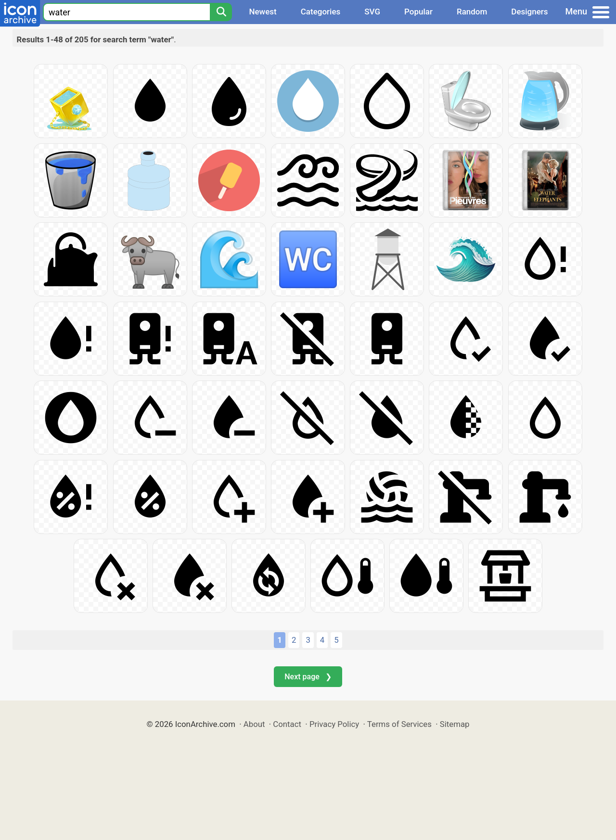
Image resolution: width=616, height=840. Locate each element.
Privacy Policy (334, 724)
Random (472, 12)
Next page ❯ (308, 677)
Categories (321, 12)
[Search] (221, 12)
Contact (287, 724)
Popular (418, 12)
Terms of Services (399, 724)
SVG (372, 12)
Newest (263, 12)
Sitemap (455, 724)
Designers (529, 12)
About (254, 724)
